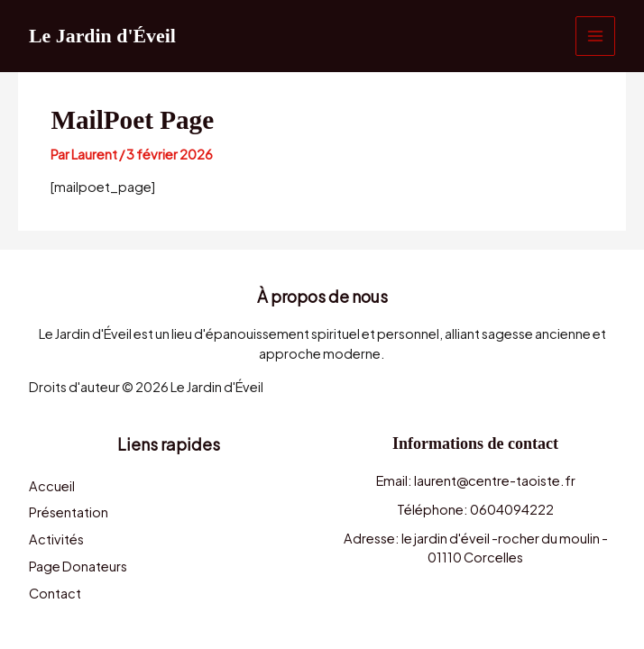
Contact (55, 593)
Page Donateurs (78, 566)
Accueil (52, 486)
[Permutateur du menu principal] (595, 36)
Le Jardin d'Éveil (102, 36)
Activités (56, 539)
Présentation (69, 512)
